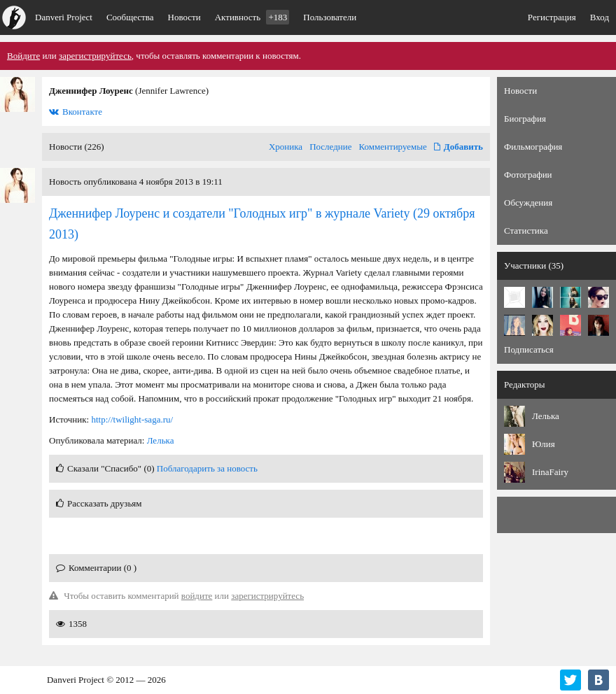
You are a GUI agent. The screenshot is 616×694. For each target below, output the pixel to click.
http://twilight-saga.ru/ (132, 419)
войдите (197, 596)
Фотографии (528, 175)
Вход (600, 17)
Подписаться (529, 349)
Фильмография (533, 147)
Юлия (544, 444)
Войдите (23, 56)
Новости (184, 17)
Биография (525, 119)
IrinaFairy (550, 472)
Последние (330, 147)
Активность (252, 17)
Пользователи (330, 17)
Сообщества (130, 17)
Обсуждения (528, 203)
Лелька (161, 440)
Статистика (526, 231)
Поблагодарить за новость (207, 468)
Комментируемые (393, 147)
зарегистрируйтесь (95, 56)
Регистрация (552, 17)
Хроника (286, 147)
